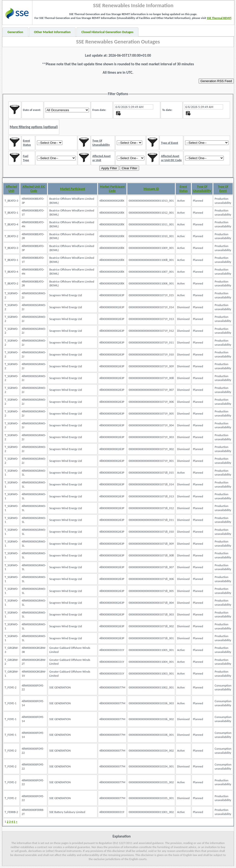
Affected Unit (11, 189)
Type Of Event (223, 189)
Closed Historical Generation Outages (108, 32)
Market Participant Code (112, 189)
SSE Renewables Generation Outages (118, 42)
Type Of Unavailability (202, 189)
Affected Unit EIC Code (34, 189)
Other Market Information (52, 32)
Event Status (183, 189)
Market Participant (73, 189)
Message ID (151, 189)
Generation (15, 32)
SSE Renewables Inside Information (133, 5)
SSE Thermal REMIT (219, 18)
